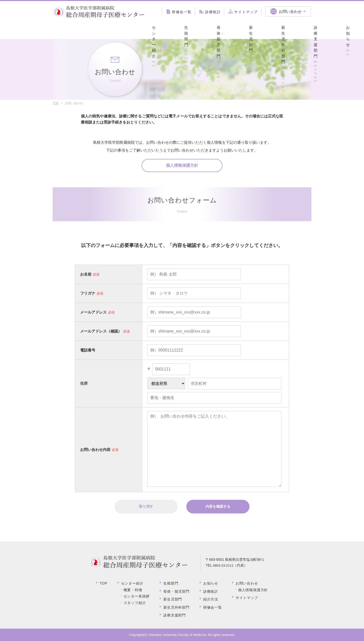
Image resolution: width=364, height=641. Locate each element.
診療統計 (211, 591)
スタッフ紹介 (135, 603)
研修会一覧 (213, 607)
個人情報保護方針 (182, 165)
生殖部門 (101, 29)
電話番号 (88, 350)
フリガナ (88, 293)
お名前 (86, 274)
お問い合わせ (247, 583)
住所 (84, 383)
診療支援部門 (230, 29)
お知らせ (263, 29)
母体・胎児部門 (133, 29)
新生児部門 (166, 29)
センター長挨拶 (137, 596)
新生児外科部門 (198, 29)
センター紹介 (69, 29)
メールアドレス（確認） (101, 331)
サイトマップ (247, 598)
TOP (56, 103)
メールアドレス (93, 312)
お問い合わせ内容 (95, 450)
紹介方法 (295, 29)
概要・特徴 (133, 590)
